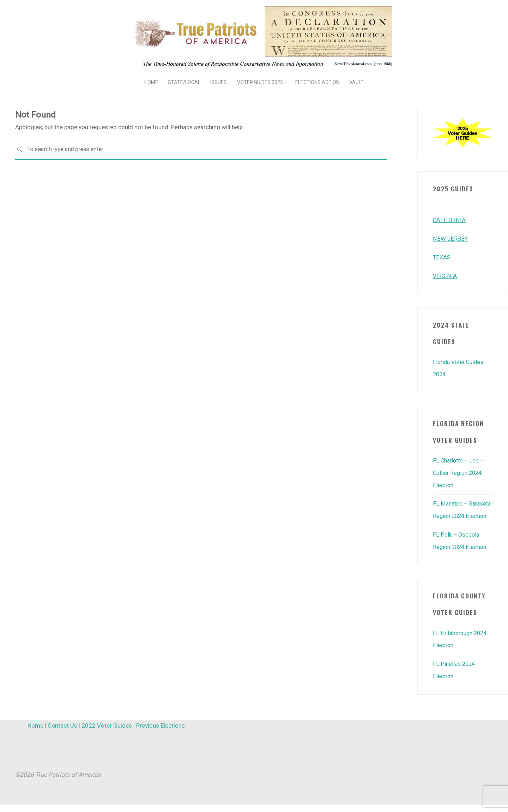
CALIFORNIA (449, 220)
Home (35, 733)
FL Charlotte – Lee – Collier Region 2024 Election (460, 471)
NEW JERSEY (450, 238)
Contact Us (62, 733)
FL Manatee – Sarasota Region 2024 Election (462, 513)
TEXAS (442, 257)
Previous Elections (161, 733)
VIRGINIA (445, 275)
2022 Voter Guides (107, 733)
